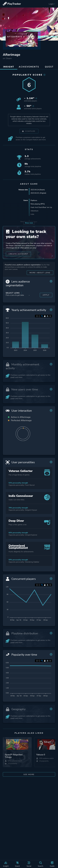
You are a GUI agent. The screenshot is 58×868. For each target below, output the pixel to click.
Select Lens (13, 296)
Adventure (34, 211)
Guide (52, 864)
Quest (17, 864)
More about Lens (40, 276)
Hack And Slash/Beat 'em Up (41, 208)
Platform (34, 201)
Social (29, 864)
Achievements (29, 67)
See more (29, 781)
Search (41, 864)
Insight (6, 864)
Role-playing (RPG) (38, 204)
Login (52, 4)
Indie (32, 214)
